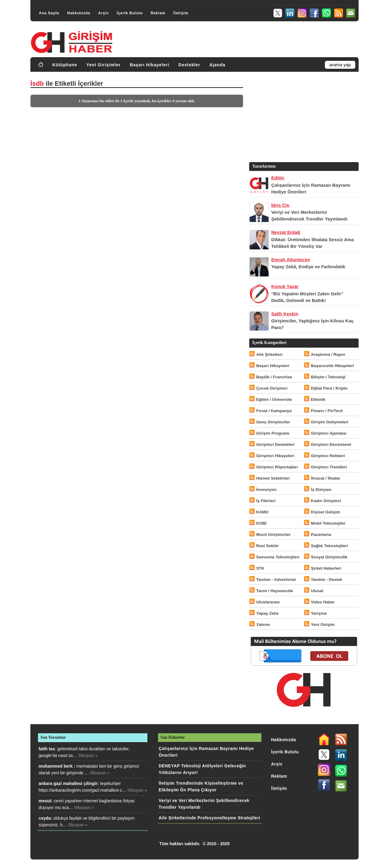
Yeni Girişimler (103, 65)
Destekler (189, 65)
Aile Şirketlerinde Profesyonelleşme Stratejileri (209, 818)
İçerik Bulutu (130, 13)
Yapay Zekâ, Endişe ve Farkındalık (308, 267)
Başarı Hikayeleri (150, 65)
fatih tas (47, 749)
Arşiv (103, 13)
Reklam (158, 13)
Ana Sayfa (49, 13)
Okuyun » (88, 755)
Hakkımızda (79, 13)
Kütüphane (65, 65)
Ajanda (217, 65)
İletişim (181, 13)
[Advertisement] (303, 118)
